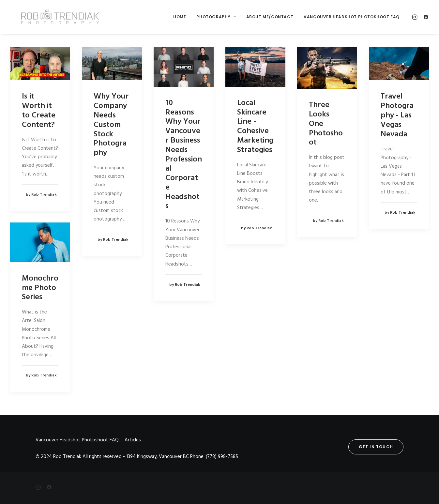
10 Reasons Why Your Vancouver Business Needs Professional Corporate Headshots (184, 155)
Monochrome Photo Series (40, 288)
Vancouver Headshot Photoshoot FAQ (352, 17)
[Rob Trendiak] (53, 17)
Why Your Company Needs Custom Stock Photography (111, 125)
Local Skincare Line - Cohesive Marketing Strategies (255, 127)
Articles (133, 440)
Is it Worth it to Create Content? (39, 111)
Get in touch (376, 447)
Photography (216, 17)
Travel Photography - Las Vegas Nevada (397, 115)
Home (180, 17)
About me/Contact (270, 17)
